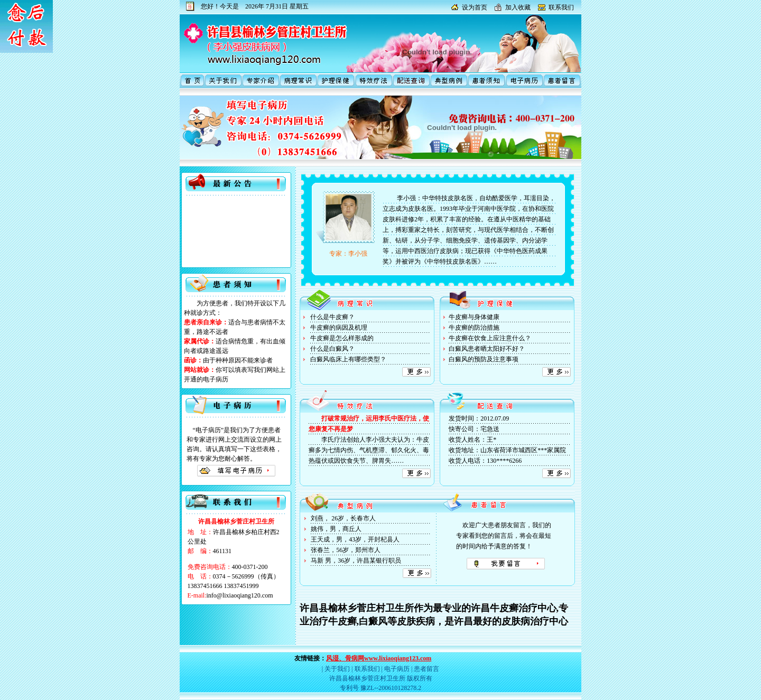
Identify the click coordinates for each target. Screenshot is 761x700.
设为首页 (475, 7)
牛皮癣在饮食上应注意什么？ (490, 338)
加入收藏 (518, 7)
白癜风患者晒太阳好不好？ (487, 349)
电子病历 (397, 669)
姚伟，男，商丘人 (336, 529)
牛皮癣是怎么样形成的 (342, 338)
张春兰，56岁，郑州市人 (346, 550)
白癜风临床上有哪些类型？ (348, 359)
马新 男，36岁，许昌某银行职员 (356, 561)
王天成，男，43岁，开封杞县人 (355, 539)
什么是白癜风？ (332, 349)
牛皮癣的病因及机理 (339, 328)
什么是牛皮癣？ (332, 317)
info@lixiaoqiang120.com (240, 595)
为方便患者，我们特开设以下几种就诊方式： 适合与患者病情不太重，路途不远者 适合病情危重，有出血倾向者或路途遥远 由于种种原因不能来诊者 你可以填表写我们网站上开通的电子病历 (235, 341)
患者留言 (426, 669)
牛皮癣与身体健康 (474, 317)
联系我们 (561, 7)
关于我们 (337, 669)
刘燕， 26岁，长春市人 (343, 518)
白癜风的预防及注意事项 (484, 359)
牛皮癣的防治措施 (474, 328)
